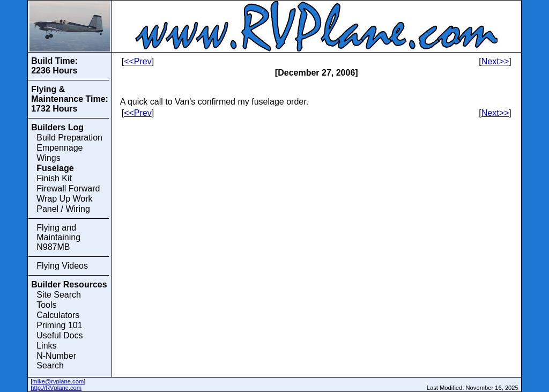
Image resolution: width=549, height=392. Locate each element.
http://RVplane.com (56, 388)
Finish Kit (54, 178)
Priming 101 (59, 325)
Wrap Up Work (64, 199)
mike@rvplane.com (58, 381)
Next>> (495, 61)
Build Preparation (69, 138)
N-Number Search (56, 361)
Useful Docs (60, 335)
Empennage (60, 148)
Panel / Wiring (63, 209)
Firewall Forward (68, 188)
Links (46, 346)
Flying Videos (62, 266)
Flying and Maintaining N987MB (58, 237)
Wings (48, 158)
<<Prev (138, 61)
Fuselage (55, 168)
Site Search (59, 295)
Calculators (58, 315)
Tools (46, 305)
